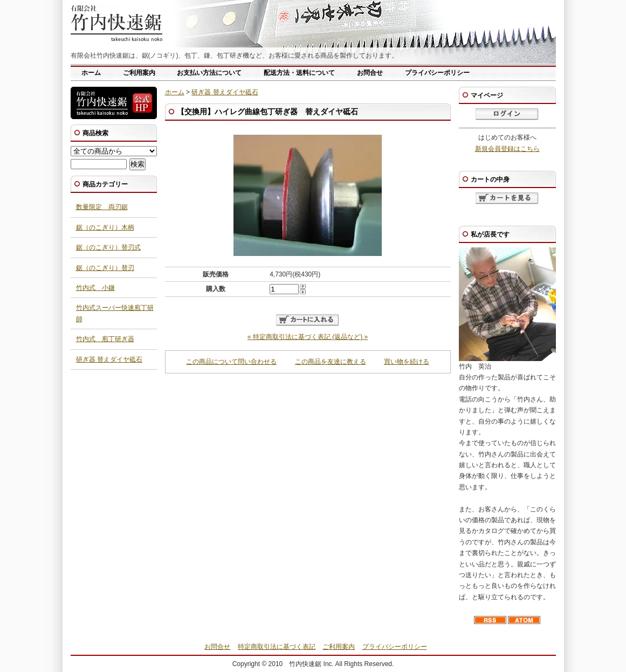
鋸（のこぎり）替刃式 (108, 247)
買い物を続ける (407, 362)
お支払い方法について (209, 73)
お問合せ (370, 73)
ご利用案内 (139, 73)
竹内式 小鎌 (95, 288)
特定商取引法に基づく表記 (277, 647)
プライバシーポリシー (437, 73)
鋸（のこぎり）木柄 (105, 227)
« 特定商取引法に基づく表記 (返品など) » (308, 337)
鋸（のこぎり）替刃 (105, 268)
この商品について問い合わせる (231, 362)
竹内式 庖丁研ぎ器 (105, 339)
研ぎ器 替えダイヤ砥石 (225, 92)
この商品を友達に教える (331, 362)
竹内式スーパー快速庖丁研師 (115, 313)
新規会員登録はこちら (507, 149)
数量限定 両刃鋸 (102, 207)
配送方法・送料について (299, 73)
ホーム (91, 73)
